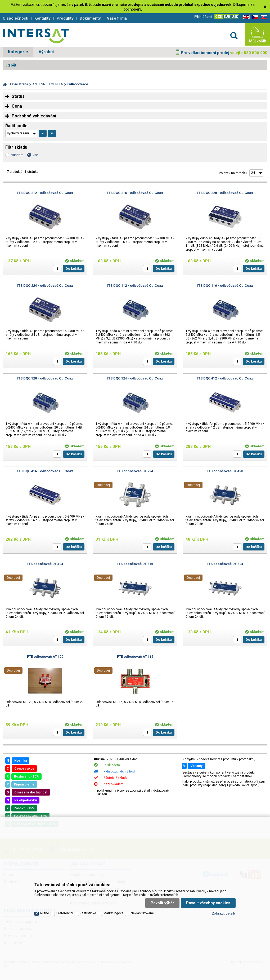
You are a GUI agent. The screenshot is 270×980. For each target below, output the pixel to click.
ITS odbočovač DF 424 (45, 564)
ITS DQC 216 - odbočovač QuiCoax (135, 193)
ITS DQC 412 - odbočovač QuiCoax (225, 378)
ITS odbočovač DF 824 (225, 564)
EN (245, 17)
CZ (254, 17)
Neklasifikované (142, 913)
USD (235, 17)
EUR (227, 17)
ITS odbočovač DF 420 (225, 471)
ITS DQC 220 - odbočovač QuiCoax (225, 193)
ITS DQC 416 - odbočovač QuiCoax (45, 471)
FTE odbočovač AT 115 (135, 657)
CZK (219, 17)
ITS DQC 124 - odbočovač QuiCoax (135, 378)
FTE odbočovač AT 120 (45, 657)
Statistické (88, 913)
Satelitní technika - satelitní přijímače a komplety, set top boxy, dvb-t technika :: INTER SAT (36, 36)
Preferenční (65, 913)
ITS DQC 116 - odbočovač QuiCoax (225, 286)
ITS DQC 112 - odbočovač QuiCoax (135, 286)
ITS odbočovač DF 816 (135, 564)
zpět (12, 65)
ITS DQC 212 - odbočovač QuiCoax (45, 193)
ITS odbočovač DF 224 (135, 471)
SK (263, 17)
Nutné (45, 913)
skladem (17, 155)
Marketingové (113, 913)
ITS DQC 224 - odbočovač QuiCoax (45, 286)
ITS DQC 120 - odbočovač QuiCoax (45, 378)
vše (35, 155)
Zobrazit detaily (224, 913)
